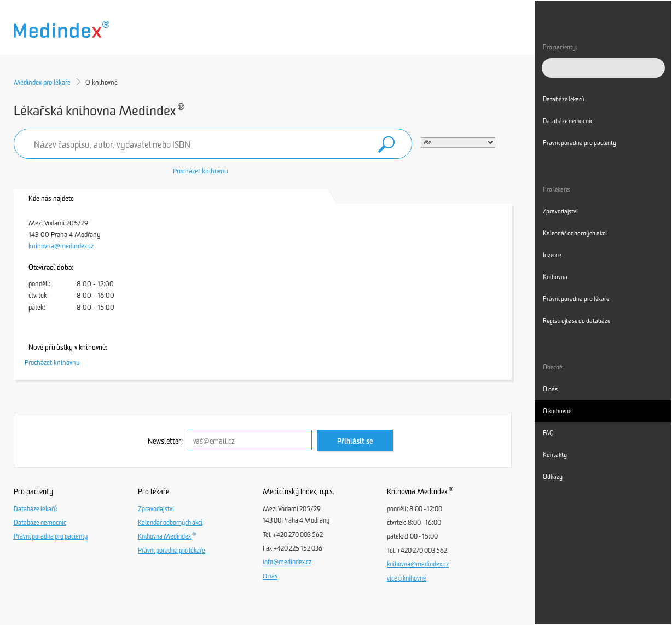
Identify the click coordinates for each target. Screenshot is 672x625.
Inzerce (552, 255)
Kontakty (555, 455)
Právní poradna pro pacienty (51, 536)
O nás (270, 576)
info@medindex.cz (287, 562)
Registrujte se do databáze (577, 321)
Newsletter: (165, 441)
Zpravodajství (156, 509)
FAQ (548, 433)
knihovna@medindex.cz (61, 246)
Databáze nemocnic (40, 523)
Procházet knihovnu (201, 171)
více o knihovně (407, 578)
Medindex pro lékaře (42, 82)
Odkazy (553, 477)
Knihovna (555, 277)
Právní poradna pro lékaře (172, 551)
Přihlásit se (355, 441)
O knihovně (557, 411)
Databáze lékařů (35, 509)
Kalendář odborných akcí (170, 523)
